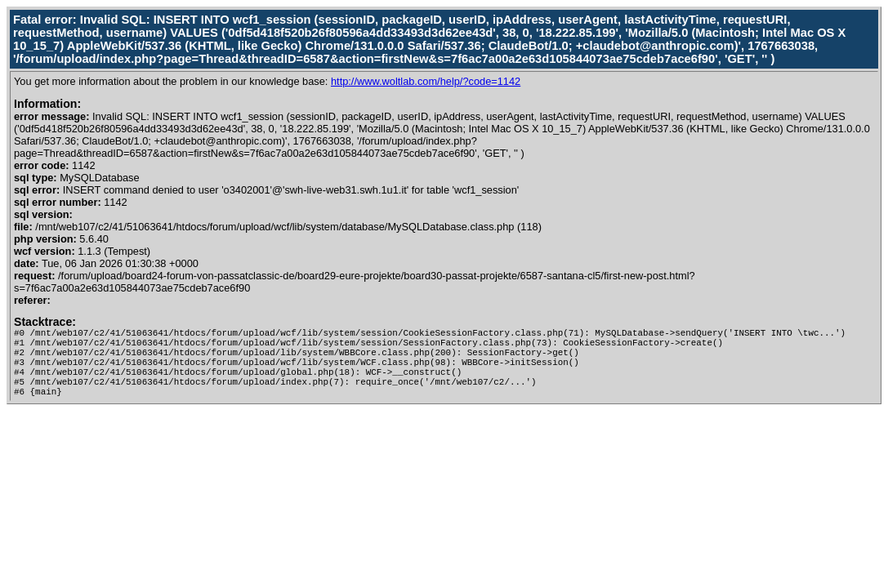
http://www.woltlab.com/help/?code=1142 (426, 81)
